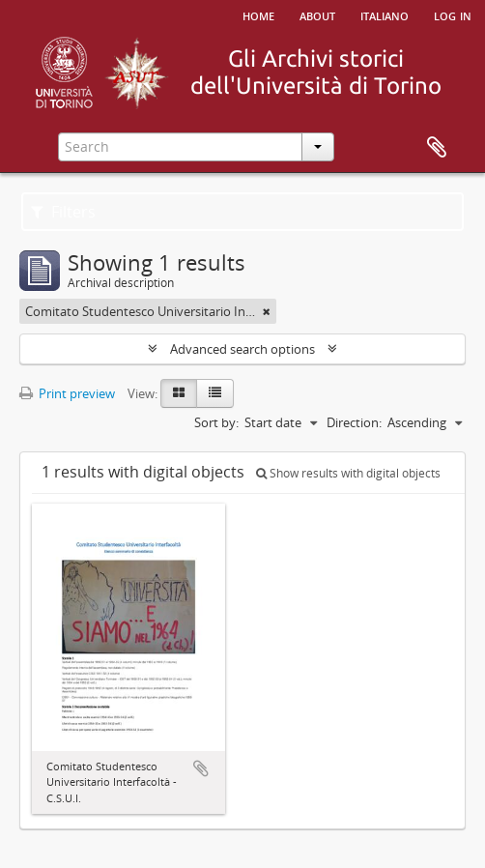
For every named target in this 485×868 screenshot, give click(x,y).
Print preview (67, 393)
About (317, 14)
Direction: (354, 422)
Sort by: (216, 422)
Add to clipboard (201, 768)
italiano (385, 14)
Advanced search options (242, 349)
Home (258, 14)
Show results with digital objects (348, 473)
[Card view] (179, 393)
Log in (453, 14)
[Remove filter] (267, 311)
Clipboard (437, 148)
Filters (63, 212)
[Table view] (215, 393)
